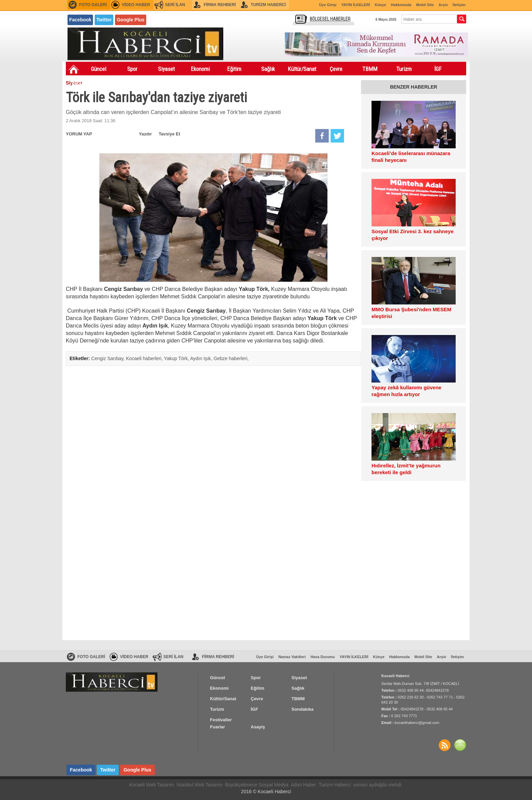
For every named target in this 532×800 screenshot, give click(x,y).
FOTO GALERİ (93, 5)
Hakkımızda (401, 5)
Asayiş (151, 82)
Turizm (404, 69)
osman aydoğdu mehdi (377, 785)
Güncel (99, 69)
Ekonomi (200, 69)
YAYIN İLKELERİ (356, 5)
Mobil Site (425, 5)
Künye (380, 5)
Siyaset (166, 69)
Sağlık (268, 69)
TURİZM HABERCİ (268, 5)
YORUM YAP (79, 134)
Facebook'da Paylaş (322, 136)
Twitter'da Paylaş (337, 136)
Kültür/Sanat (302, 69)
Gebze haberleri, (231, 358)
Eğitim (234, 69)
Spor (132, 69)
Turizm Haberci (335, 785)
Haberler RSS (444, 745)
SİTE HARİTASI (460, 745)
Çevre (336, 69)
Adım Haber (303, 785)
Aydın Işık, (202, 358)
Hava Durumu (323, 657)
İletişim (459, 5)
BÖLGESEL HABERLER (330, 19)
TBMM (370, 69)
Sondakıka (83, 82)
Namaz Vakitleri (292, 657)
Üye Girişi (328, 5)
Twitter (104, 20)
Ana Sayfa (74, 69)
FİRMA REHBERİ (220, 5)
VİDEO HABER (136, 5)
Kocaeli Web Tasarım (152, 785)
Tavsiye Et (169, 134)
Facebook (80, 20)
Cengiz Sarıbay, (109, 358)
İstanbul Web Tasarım (200, 785)
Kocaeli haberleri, (145, 358)
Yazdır (145, 134)
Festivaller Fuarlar (117, 84)
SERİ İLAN (175, 5)
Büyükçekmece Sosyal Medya (257, 785)
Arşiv (443, 5)
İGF (438, 69)
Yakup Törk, (177, 358)
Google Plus (131, 20)
